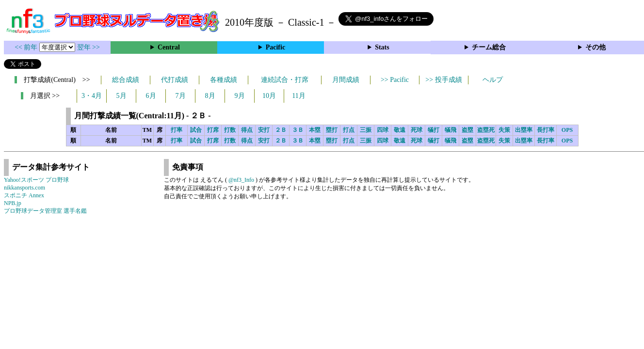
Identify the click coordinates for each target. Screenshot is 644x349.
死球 (417, 130)
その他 (596, 47)
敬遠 (400, 130)
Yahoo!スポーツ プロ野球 (36, 180)
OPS (567, 130)
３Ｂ (298, 130)
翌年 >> (89, 47)
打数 (230, 130)
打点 (349, 130)
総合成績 (126, 80)
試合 (196, 130)
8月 (210, 96)
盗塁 (467, 130)
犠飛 (451, 130)
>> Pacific (395, 80)
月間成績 (346, 80)
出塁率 (524, 130)
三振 (366, 130)
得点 (247, 130)
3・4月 (92, 96)
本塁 (315, 130)
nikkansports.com (24, 188)
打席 (213, 130)
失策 (504, 130)
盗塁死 (486, 130)
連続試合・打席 (285, 80)
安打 (264, 130)
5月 (121, 96)
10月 (269, 96)
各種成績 (224, 80)
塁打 (332, 130)
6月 (151, 96)
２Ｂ (281, 130)
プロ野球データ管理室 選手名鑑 (45, 211)
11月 (298, 96)
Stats (382, 47)
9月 (240, 96)
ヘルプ (493, 80)
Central (169, 47)
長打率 (546, 130)
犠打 (434, 130)
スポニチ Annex (24, 195)
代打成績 (175, 80)
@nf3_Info (241, 180)
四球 (383, 130)
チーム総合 (489, 47)
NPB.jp (13, 203)
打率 (177, 130)
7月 (181, 96)
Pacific (275, 47)
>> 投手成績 (443, 80)
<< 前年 (27, 47)
